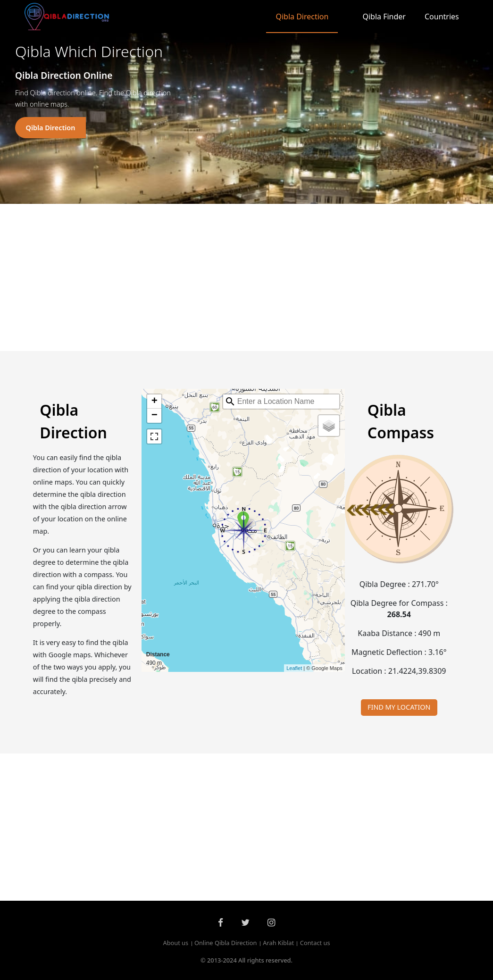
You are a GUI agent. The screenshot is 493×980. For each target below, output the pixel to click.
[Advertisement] (247, 277)
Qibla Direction (302, 17)
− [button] (155, 416)
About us (175, 943)
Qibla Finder (384, 17)
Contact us (315, 943)
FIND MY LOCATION (399, 707)
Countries (442, 17)
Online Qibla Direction (226, 943)
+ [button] (155, 402)
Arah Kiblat (278, 943)
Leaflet (294, 668)
